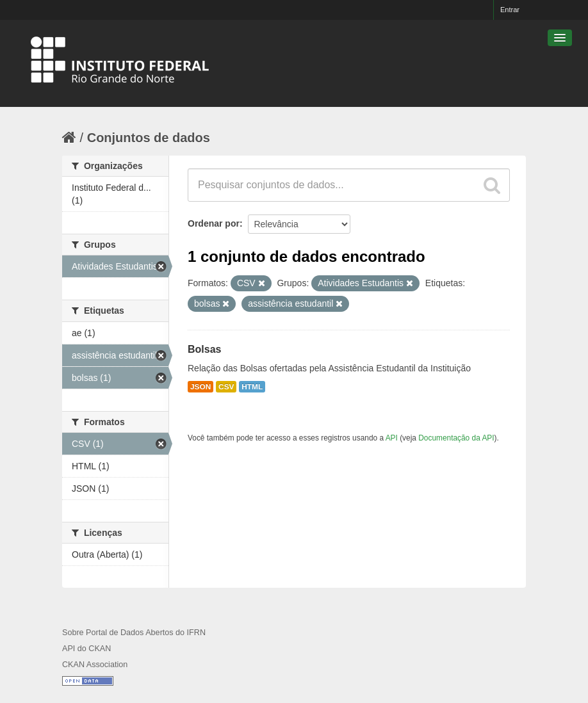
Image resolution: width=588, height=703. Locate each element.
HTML (252, 387)
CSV (226, 387)
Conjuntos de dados (149, 138)
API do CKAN (86, 649)
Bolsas (204, 349)
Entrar (510, 10)
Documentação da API (456, 438)
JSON (200, 387)
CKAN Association (95, 665)
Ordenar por (214, 223)
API (392, 438)
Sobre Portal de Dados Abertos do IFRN (134, 633)
